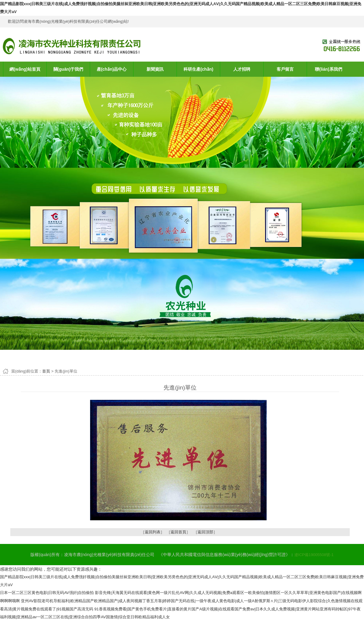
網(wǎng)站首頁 (25, 69)
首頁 (46, 371)
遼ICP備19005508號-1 (314, 555)
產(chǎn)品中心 (112, 69)
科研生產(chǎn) (198, 69)
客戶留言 (285, 69)
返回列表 (153, 532)
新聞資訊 (155, 69)
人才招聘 (242, 69)
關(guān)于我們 (68, 69)
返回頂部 (205, 532)
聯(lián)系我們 (328, 69)
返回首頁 (178, 532)
